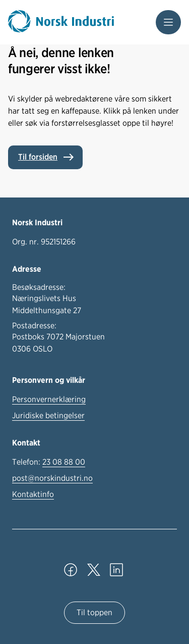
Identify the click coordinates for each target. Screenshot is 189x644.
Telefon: (49, 462)
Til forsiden (38, 157)
